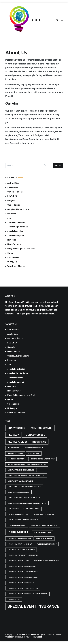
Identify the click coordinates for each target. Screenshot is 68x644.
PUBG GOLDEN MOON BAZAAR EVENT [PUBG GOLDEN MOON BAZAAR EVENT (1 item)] (44, 525)
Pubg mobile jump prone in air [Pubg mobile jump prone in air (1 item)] (20, 544)
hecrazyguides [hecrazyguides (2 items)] (18, 442)
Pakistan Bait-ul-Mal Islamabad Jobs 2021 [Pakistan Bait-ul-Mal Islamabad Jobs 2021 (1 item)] (24, 487)
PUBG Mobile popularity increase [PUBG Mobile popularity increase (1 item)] (21, 550)
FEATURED (12, 196)
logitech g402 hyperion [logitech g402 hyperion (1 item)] (17, 459)
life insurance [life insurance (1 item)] (13, 448)
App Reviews (13, 188)
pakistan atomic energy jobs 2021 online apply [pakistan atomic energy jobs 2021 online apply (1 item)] (26, 476)
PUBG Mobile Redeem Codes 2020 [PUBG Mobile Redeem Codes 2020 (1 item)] (46, 561)
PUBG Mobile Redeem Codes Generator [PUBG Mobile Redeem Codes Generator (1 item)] (23, 572)
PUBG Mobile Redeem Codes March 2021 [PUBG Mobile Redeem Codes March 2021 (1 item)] (23, 577)
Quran (10, 253)
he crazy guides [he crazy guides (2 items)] (34, 435)
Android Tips (13, 183)
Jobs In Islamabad (15, 231)
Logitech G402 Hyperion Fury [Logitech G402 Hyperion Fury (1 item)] (43, 459)
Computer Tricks (15, 192)
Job (9, 218)
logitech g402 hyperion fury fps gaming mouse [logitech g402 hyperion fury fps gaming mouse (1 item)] (27, 465)
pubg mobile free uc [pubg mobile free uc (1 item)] (44, 539)
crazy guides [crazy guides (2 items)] (16, 428)
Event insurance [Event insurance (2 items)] (41, 428)
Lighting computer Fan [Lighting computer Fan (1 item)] (33, 448)
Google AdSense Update (18, 209)
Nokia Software (14, 244)
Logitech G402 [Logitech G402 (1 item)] (34, 453)
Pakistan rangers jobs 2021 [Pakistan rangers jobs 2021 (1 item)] (18, 492)
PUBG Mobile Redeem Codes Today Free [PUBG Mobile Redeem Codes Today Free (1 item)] (23, 588)
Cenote (9, 637)
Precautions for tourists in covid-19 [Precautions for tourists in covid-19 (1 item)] (23, 520)
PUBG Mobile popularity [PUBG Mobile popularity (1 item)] (47, 544)
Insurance (12, 214)
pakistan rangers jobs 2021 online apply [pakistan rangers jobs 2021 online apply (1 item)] (24, 498)
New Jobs (12, 240)
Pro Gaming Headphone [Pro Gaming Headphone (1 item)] (17, 525)
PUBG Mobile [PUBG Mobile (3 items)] (18, 532)
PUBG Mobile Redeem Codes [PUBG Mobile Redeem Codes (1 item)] (18, 561)
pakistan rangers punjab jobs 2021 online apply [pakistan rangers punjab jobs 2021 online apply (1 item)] (27, 503)
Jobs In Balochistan (16, 222)
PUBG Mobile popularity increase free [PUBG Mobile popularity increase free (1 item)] (23, 555)
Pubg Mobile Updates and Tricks (22, 249)
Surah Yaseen (13, 257)
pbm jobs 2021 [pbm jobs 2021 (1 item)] (13, 509)
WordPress (41, 637)
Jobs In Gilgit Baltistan (18, 227)
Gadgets (11, 201)
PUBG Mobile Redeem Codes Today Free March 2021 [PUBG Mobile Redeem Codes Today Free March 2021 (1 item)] (27, 594)
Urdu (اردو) (12, 262)
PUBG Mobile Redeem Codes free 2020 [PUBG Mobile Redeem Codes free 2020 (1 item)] (22, 566)
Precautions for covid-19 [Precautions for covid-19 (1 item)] (43, 514)
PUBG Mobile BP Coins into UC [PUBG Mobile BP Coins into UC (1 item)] (19, 539)
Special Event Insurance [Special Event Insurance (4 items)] (33, 606)
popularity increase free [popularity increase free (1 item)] (18, 514)
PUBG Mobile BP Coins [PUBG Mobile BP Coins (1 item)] (43, 533)
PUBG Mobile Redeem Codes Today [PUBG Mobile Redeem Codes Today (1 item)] (21, 583)
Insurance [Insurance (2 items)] (39, 442)
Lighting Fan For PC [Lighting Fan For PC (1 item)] (15, 453)
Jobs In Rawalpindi (16, 236)
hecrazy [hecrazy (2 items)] (13, 435)
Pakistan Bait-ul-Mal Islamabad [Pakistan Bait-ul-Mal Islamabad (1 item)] (20, 481)
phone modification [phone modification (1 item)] (31, 509)
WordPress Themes (16, 266)
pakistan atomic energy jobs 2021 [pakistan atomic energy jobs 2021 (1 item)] (21, 470)
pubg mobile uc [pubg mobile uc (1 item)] (14, 599)
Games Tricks (14, 205)
